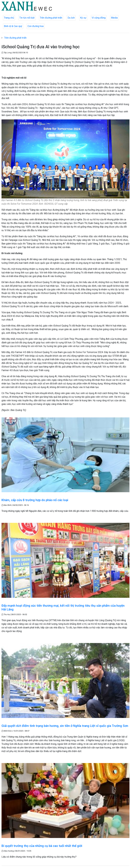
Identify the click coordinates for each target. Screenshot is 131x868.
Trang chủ (9, 18)
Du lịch (71, 18)
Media (114, 18)
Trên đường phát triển (51, 18)
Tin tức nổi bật (27, 18)
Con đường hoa (36, 26)
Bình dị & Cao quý (13, 26)
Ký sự (83, 18)
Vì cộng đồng (99, 18)
